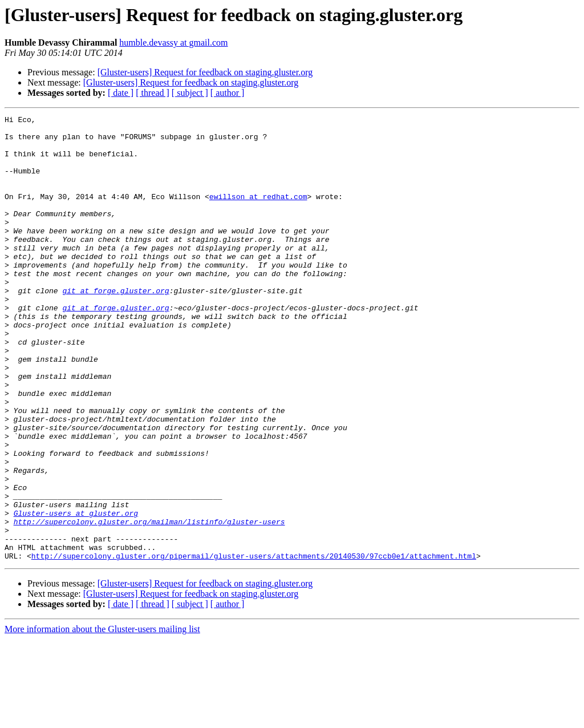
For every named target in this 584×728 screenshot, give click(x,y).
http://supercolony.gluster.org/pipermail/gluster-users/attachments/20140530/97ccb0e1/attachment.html (254, 645)
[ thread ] (153, 93)
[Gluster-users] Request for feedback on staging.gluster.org (205, 72)
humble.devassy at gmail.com (173, 43)
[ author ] (228, 93)
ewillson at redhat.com (258, 213)
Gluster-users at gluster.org (76, 593)
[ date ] (121, 93)
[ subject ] (190, 93)
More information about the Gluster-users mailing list (102, 718)
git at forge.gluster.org (115, 326)
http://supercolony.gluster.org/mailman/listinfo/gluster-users (149, 604)
